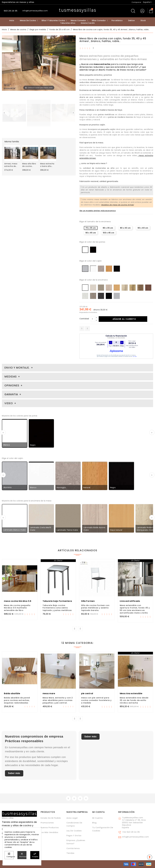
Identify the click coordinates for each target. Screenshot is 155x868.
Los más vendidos (49, 832)
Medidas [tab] (11, 377)
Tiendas (70, 853)
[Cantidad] (93, 319)
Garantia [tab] (12, 394)
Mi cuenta (99, 812)
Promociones (47, 823)
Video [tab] (9, 403)
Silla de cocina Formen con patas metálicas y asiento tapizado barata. (95, 608)
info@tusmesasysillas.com (136, 837)
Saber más (14, 773)
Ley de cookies (74, 831)
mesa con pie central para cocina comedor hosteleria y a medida (96, 700)
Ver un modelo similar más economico (98, 211)
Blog (94, 823)
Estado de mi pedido (51, 818)
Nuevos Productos (50, 828)
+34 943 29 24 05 (131, 832)
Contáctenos (73, 848)
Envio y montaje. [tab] (17, 368)
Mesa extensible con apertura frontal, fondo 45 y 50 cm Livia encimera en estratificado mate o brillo (135, 609)
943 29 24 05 (10, 11)
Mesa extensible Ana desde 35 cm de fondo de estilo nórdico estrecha (134, 700)
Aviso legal (72, 818)
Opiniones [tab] (12, 385)
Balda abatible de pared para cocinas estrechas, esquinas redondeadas (17, 700)
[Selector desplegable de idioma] (148, 2)
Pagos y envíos (74, 836)
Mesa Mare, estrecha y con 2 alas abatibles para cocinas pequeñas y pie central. (58, 700)
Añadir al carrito (124, 319)
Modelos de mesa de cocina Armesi (117, 205)
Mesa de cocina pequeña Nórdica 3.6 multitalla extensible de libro (17, 608)
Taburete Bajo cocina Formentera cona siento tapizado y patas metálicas (57, 608)
